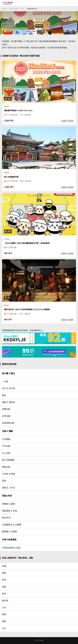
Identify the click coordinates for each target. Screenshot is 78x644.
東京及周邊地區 (14, 9)
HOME (4, 9)
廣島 (22, 9)
